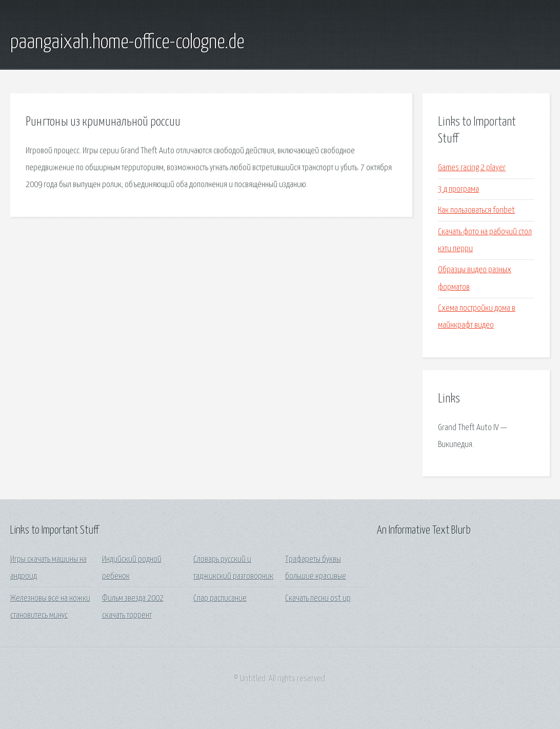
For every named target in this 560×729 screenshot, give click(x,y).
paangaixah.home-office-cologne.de (127, 43)
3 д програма (458, 189)
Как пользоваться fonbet (476, 210)
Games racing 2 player (472, 168)
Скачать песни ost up (318, 599)
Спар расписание (220, 599)
